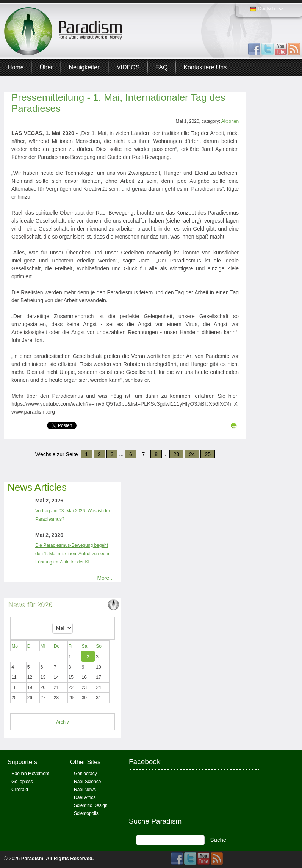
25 (208, 454)
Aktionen (230, 121)
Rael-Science (87, 782)
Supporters (22, 762)
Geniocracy (85, 774)
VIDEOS (128, 67)
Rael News (85, 790)
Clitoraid (20, 790)
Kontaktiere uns (205, 67)
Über (46, 67)
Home (16, 67)
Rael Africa (85, 797)
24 (192, 454)
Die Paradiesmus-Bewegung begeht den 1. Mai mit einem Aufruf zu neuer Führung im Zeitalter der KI (72, 554)
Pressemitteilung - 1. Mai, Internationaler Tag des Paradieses (118, 103)
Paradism (32, 858)
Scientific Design (91, 805)
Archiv (62, 722)
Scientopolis (86, 813)
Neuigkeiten (85, 67)
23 (177, 454)
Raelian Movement (30, 774)
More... (105, 578)
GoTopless (22, 782)
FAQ (161, 67)
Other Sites (85, 762)
